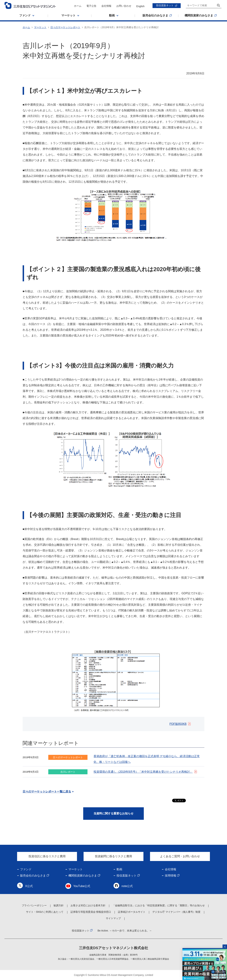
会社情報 (106, 6)
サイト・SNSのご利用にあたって (45, 912)
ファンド (26, 869)
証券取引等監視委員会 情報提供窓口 (91, 912)
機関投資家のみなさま (83, 876)
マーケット (40, 27)
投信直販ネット (165, 5)
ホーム (78, 6)
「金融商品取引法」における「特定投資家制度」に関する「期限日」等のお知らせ (159, 905)
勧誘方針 (59, 905)
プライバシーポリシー (34, 905)
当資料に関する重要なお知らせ (113, 813)
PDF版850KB (178, 724)
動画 (119, 869)
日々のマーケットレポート (65, 27)
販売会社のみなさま (33, 876)
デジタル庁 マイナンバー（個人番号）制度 (176, 912)
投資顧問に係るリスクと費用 (113, 856)
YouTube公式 (82, 886)
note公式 (127, 886)
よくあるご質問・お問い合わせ (180, 856)
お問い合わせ (124, 6)
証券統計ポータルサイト (132, 912)
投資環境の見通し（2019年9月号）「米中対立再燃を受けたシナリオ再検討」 (143, 772)
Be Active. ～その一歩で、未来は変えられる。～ (125, 931)
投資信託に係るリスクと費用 (47, 856)
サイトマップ (113, 918)
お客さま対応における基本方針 (88, 905)
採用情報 (171, 876)
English (140, 6)
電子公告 (91, 6)
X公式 (29, 886)
